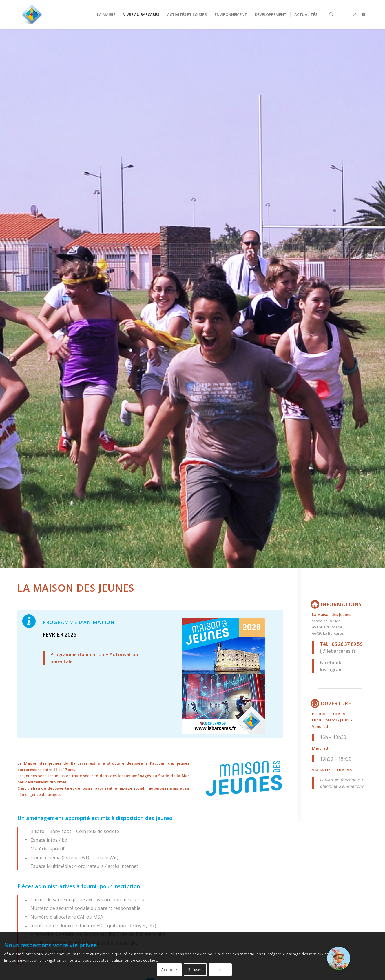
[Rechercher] (331, 14)
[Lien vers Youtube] (364, 14)
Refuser (195, 970)
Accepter (169, 970)
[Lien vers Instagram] (355, 14)
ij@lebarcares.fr (338, 651)
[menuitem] (106, 14)
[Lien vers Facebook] (346, 14)
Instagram (331, 670)
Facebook (331, 663)
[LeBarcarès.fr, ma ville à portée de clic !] (32, 14)
